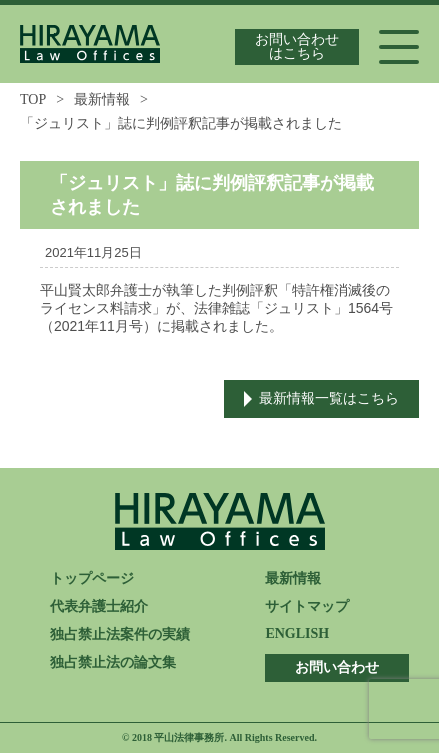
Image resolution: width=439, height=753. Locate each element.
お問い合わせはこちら (297, 46)
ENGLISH (297, 633)
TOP (33, 99)
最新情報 (102, 99)
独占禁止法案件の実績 (120, 634)
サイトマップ (307, 606)
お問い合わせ (337, 667)
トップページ (92, 578)
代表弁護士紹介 (99, 606)
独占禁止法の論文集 (113, 662)
